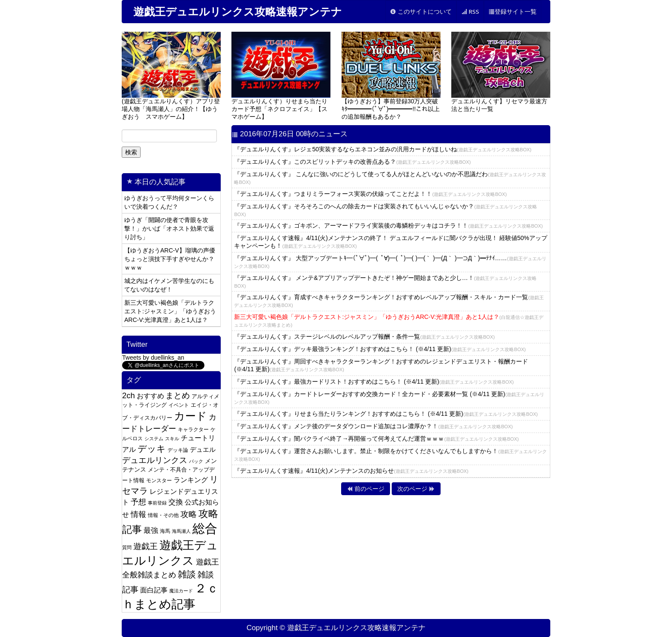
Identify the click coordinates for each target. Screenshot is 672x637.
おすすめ (150, 396)
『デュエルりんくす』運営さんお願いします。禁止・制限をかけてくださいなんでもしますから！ (390, 455)
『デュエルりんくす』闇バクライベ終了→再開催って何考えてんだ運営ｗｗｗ (376, 439)
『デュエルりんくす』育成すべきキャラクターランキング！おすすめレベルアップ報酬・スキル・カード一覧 (389, 301)
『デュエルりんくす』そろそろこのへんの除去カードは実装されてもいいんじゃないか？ (385, 210)
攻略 (189, 514)
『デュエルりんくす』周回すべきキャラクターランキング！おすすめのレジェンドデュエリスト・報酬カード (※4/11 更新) (381, 365)
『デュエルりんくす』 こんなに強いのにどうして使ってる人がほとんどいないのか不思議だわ (390, 178)
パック (196, 461)
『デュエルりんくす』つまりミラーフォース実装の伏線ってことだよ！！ (370, 194)
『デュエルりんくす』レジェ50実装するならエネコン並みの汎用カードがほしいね (383, 149)
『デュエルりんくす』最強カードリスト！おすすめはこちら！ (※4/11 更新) (374, 382)
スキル (172, 439)
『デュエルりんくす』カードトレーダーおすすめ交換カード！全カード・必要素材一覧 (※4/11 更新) (389, 398)
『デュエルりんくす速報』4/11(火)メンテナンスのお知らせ (351, 471)
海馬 (165, 531)
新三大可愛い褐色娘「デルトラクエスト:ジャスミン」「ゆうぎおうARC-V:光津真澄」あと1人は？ (170, 311)
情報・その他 (163, 515)
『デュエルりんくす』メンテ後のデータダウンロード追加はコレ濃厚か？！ (373, 426)
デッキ (152, 449)
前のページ (366, 489)
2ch (129, 395)
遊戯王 (145, 546)
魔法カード (181, 591)
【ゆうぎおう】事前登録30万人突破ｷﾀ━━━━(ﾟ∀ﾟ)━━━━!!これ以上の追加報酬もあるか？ (391, 76)
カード (190, 416)
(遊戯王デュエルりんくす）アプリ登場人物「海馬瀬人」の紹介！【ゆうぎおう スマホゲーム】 (171, 76)
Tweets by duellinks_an (153, 358)
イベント (179, 405)
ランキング (191, 480)
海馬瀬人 (181, 531)
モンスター (159, 481)
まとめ (178, 395)
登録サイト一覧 (513, 12)
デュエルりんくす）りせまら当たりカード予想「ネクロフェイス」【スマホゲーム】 (281, 76)
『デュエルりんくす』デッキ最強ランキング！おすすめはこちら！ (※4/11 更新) (380, 349)
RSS (470, 12)
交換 (176, 502)
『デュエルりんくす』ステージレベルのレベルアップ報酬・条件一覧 (364, 337)
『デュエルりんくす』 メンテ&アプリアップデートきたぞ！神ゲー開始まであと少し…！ (385, 281)
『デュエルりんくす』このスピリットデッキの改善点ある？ (352, 162)
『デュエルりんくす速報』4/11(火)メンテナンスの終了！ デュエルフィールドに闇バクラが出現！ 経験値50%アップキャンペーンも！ (390, 242)
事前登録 (157, 503)
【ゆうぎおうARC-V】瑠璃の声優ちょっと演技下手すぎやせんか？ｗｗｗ (170, 259)
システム (154, 439)
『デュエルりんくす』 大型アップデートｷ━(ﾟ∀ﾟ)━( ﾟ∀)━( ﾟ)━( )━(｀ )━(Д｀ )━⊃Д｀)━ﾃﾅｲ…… (390, 262)
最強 (151, 530)
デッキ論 (178, 450)
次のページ (416, 489)
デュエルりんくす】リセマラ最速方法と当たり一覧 (501, 72)
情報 (138, 514)
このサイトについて (421, 12)
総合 (205, 528)
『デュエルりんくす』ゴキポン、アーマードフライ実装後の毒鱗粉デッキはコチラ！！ (388, 225)
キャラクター (193, 429)
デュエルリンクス (155, 460)
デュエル (203, 449)
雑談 (187, 574)
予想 (138, 502)
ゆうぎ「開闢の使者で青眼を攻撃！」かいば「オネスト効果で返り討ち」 (169, 228)
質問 (127, 547)
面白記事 (154, 590)
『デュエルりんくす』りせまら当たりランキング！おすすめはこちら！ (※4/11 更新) (386, 414)
